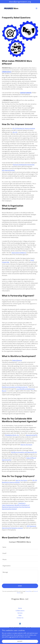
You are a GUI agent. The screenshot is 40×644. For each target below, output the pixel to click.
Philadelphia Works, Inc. (12, 435)
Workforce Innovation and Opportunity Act (15, 387)
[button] (36, 8)
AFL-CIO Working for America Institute (24, 128)
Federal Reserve (17, 360)
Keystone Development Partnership (24, 165)
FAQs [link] (20, 615)
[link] (11, 8)
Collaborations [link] (20, 611)
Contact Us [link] (20, 618)
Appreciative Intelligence (19, 253)
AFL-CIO (15, 132)
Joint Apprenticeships (8, 170)
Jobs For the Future (26, 445)
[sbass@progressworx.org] (20, 2)
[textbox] (20, 547)
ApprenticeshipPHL (32, 435)
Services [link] (20, 613)
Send (20, 586)
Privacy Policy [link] (29, 591)
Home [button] (20, 608)
